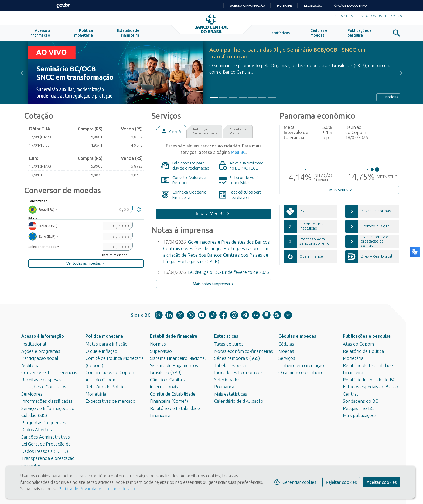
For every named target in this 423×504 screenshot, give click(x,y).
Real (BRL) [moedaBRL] (41, 212)
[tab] (171, 134)
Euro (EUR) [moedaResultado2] (42, 239)
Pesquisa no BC (358, 408)
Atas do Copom (101, 380)
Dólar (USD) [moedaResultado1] (43, 228)
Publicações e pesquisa (367, 336)
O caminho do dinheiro (301, 372)
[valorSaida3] (118, 249)
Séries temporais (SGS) (237, 358)
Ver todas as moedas (86, 266)
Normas (158, 344)
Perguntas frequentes (44, 423)
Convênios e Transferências (49, 372)
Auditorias (31, 365)
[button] (40, 36)
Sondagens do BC (360, 401)
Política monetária (104, 336)
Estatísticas (226, 336)
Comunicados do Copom (110, 372)
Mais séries (341, 192)
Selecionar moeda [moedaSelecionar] (42, 249)
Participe (284, 6)
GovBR (63, 6)
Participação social (40, 358)
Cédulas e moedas (297, 336)
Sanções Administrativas (46, 437)
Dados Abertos (37, 430)
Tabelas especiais (231, 365)
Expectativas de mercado (110, 401)
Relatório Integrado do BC (369, 380)
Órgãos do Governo (350, 6)
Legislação (313, 6)
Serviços (287, 358)
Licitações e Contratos (44, 387)
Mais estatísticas (231, 394)
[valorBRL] (118, 212)
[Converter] (139, 213)
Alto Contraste (374, 16)
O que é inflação (101, 351)
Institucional (34, 344)
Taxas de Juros (229, 344)
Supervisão (161, 351)
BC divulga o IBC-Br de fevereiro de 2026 (228, 275)
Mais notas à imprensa (214, 286)
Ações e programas (41, 351)
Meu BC (238, 155)
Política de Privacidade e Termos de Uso (96, 489)
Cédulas (286, 344)
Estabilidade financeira (174, 336)
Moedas (286, 351)
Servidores (32, 394)
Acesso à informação (43, 336)
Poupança (224, 387)
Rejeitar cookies (341, 482)
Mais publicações (360, 415)
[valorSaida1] (118, 228)
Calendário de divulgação (239, 401)
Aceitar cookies (382, 482)
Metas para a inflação (107, 344)
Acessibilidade (345, 16)
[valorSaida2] (118, 239)
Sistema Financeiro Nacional (178, 358)
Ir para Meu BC (210, 216)
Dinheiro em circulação (301, 365)
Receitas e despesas (41, 380)
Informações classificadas (47, 401)
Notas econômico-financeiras (244, 351)
